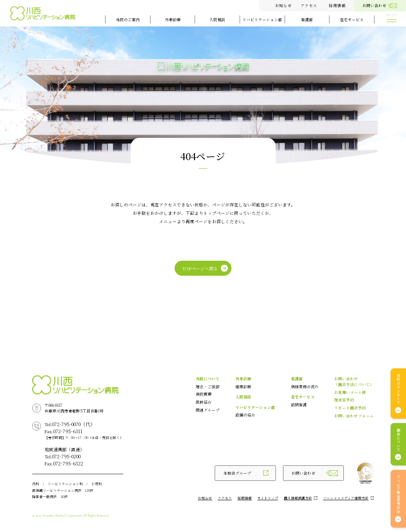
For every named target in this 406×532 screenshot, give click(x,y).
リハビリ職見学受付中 (398, 495)
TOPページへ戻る (200, 268)
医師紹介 (204, 402)
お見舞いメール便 (350, 392)
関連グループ (208, 410)
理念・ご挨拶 (208, 386)
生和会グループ (237, 473)
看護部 (307, 19)
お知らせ (283, 5)
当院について (208, 378)
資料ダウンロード (398, 389)
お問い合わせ (303, 473)
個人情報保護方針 (298, 498)
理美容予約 (344, 400)
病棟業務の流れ (305, 386)
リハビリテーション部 (262, 19)
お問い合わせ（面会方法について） (354, 381)
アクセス (309, 5)
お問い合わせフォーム (354, 416)
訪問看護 (299, 405)
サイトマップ (268, 498)
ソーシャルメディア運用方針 (346, 498)
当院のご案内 (128, 19)
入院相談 (217, 19)
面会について (398, 440)
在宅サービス (352, 19)
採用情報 (337, 5)
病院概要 (204, 394)
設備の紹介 (245, 415)
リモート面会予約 (350, 408)
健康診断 (243, 386)
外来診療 (173, 19)
